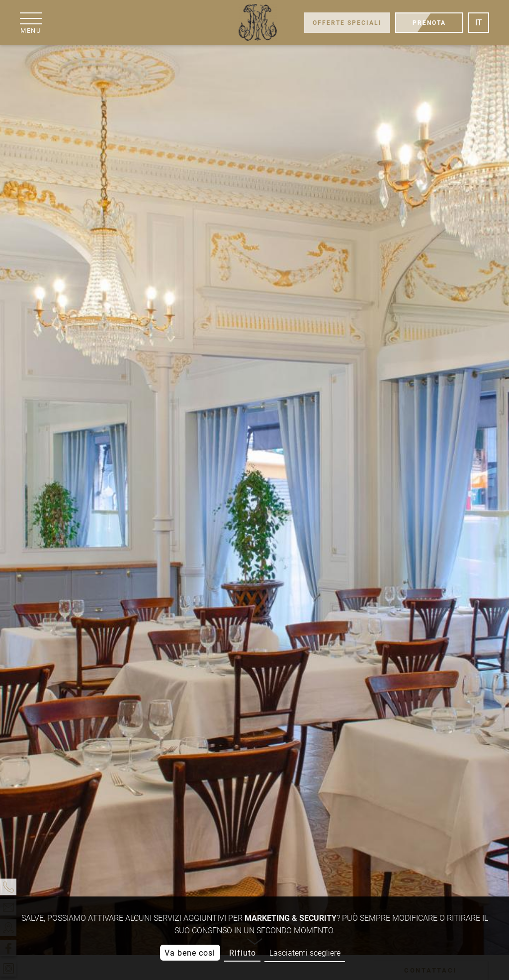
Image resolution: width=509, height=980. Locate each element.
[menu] (31, 23)
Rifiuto (243, 953)
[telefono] (8, 887)
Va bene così (190, 953)
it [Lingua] (479, 23)
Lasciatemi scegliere (305, 953)
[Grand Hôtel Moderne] (257, 22)
